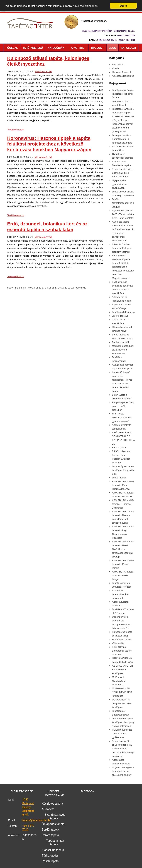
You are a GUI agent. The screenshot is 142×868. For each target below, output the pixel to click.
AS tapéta (48, 809)
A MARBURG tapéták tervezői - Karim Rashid (123, 564)
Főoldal (12, 48)
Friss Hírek (118, 65)
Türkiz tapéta (50, 856)
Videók (116, 68)
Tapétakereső (33, 48)
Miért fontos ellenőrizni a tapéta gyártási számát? (122, 417)
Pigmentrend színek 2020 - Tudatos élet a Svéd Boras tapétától (123, 214)
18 (60, 288)
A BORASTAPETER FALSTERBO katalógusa (122, 670)
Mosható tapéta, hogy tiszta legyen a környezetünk (123, 350)
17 (57, 288)
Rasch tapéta (50, 861)
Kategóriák (56, 48)
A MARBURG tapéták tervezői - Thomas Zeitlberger (123, 504)
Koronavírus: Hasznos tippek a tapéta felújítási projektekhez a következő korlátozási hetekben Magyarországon (49, 144)
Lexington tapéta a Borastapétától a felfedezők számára (122, 139)
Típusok (96, 48)
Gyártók (78, 48)
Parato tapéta (50, 835)
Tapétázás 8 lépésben (123, 312)
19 (63, 288)
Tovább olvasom (16, 130)
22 (73, 288)
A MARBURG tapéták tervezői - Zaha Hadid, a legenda (123, 485)
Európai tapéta (120, 448)
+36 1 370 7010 (126, 35)
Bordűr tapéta (51, 830)
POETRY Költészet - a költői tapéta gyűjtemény (123, 734)
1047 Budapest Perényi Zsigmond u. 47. (28, 807)
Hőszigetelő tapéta (122, 639)
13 (43, 288)
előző (10, 288)
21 (69, 288)
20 (66, 288)
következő (81, 288)
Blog (112, 48)
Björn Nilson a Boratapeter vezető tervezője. (122, 651)
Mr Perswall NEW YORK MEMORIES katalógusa (122, 692)
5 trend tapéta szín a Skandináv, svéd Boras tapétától (123, 173)
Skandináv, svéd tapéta (55, 817)
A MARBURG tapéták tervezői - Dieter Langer (123, 575)
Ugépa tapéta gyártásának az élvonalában (120, 184)
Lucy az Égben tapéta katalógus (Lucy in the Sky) (123, 470)
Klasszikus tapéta (53, 850)
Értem (123, 6)
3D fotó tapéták (120, 316)
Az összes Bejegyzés (123, 76)
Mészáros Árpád (43, 71)
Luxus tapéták (119, 478)
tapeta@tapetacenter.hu (117, 40)
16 (53, 288)
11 (37, 288)
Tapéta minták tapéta (55, 843)
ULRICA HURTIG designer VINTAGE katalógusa (122, 703)
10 (34, 288)
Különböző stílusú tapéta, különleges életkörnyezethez (121, 248)
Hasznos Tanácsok (122, 72)
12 (40, 288)
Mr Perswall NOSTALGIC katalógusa (119, 681)
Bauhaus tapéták (121, 342)
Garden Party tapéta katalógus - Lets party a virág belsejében (123, 722)
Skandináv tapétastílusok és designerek (121, 594)
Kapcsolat (129, 48)
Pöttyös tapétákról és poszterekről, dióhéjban (123, 406)
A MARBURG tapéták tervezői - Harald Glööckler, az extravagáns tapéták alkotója (123, 549)
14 (47, 288)
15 (50, 288)
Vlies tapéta (118, 643)
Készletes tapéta (52, 804)
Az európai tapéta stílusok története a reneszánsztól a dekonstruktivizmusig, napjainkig (123, 749)
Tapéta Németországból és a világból (123, 203)
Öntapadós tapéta (53, 824)
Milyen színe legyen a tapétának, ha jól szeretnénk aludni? (123, 771)
